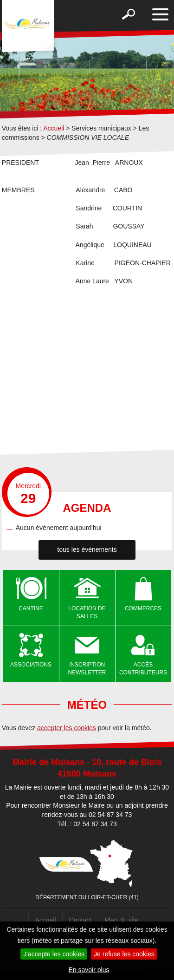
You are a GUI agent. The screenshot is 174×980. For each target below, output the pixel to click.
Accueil (54, 128)
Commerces (143, 608)
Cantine (31, 608)
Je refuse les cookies (124, 954)
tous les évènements (87, 549)
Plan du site (121, 920)
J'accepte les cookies (54, 954)
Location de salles (87, 612)
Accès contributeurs (143, 669)
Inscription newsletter (87, 669)
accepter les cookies (67, 728)
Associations (31, 665)
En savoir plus (89, 970)
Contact (80, 920)
